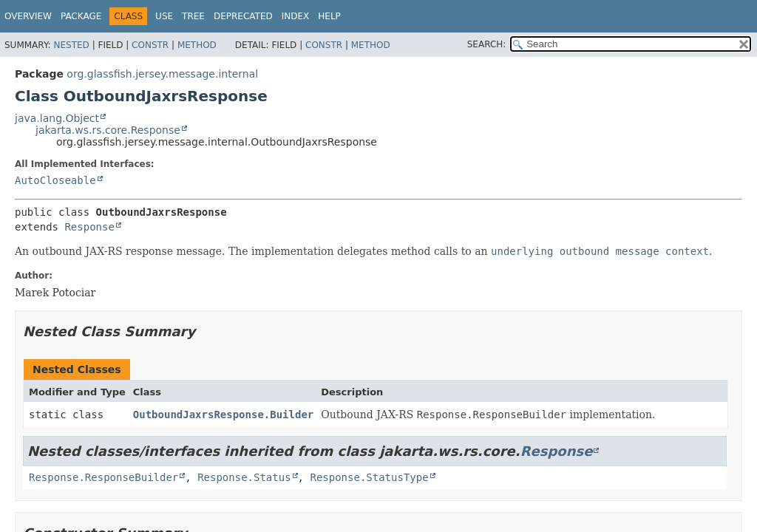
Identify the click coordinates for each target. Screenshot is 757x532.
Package (81, 16)
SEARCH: (487, 44)
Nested (71, 45)
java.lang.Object (57, 118)
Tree (193, 16)
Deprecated (243, 16)
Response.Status (244, 477)
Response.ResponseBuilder (103, 477)
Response (89, 227)
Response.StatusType (369, 477)
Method (197, 45)
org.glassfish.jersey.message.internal (162, 74)
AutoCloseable (55, 180)
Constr (150, 45)
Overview (28, 16)
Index (296, 16)
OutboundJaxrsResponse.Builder (223, 415)
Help (329, 16)
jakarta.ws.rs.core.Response (108, 130)
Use (164, 16)
